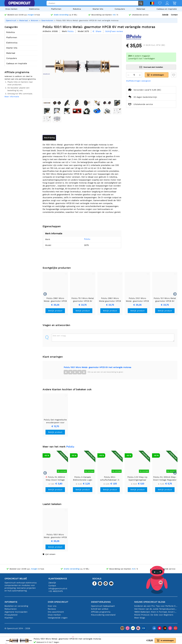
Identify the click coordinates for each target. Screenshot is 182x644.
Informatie (11, 602)
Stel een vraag (59, 336)
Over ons (52, 606)
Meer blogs (140, 618)
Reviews (52, 609)
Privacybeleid (11, 615)
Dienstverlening (101, 602)
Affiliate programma (101, 612)
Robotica (77, 9)
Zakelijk (165, 15)
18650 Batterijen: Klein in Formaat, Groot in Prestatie (156, 612)
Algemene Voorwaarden (16, 612)
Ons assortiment (56, 612)
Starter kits (98, 9)
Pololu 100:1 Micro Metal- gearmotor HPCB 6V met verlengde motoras (97, 367)
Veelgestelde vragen (58, 618)
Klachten (9, 618)
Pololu (83, 239)
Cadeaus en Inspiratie (167, 9)
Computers (120, 9)
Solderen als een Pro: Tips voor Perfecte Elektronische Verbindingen (156, 606)
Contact (174, 15)
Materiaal (141, 9)
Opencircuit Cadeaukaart (103, 606)
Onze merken (11, 9)
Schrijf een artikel (100, 609)
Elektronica (34, 9)
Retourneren (11, 609)
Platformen (56, 9)
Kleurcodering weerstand (103, 615)
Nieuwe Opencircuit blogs (150, 602)
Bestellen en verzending (16, 606)
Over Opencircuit (58, 602)
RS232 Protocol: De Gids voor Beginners (154, 615)
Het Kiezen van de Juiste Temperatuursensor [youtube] (156, 609)
